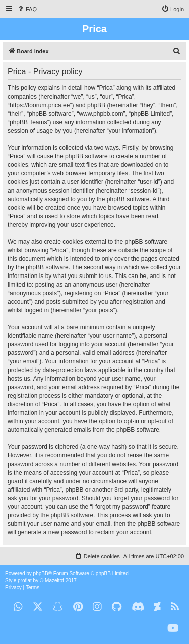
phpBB (41, 573)
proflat (25, 580)
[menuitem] (27, 9)
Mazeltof (54, 580)
